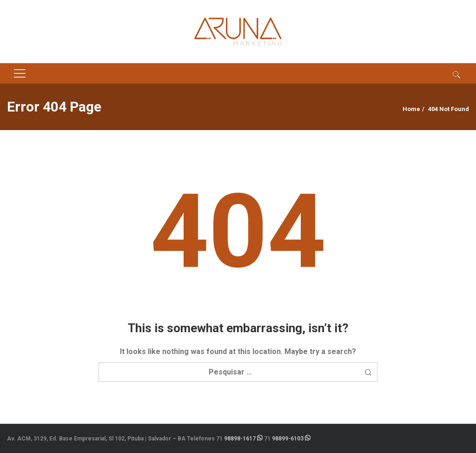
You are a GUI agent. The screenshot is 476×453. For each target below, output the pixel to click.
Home (411, 109)
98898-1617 (240, 439)
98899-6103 (288, 439)
